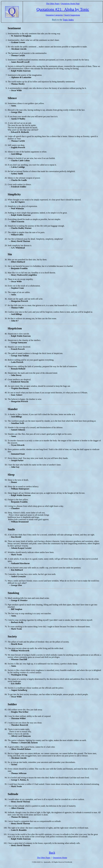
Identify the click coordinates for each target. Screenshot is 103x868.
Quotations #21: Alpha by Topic (63, 9)
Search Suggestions (72, 15)
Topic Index (68, 20)
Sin (10, 254)
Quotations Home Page (70, 4)
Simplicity (14, 194)
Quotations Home (60, 858)
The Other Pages (53, 4)
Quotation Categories (54, 15)
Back (52, 853)
